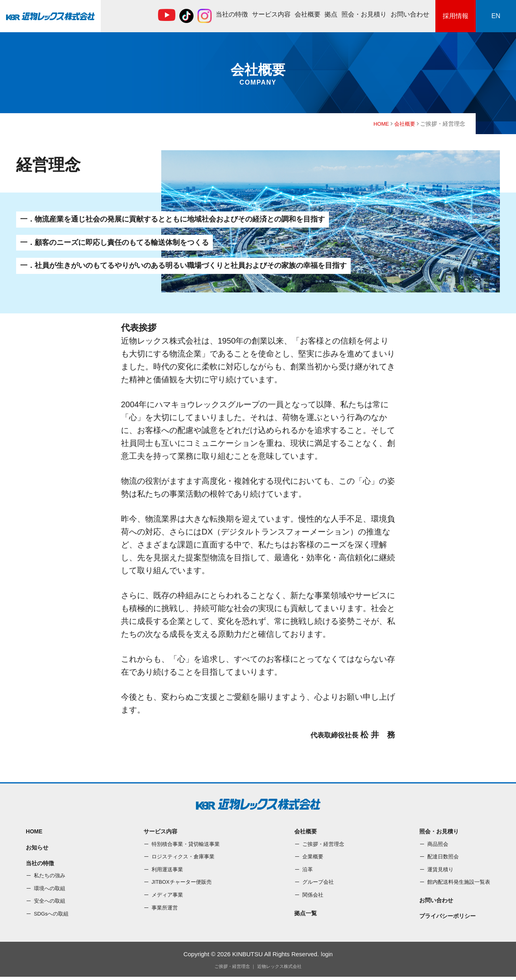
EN (496, 16)
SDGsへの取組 (53, 917)
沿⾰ (306, 870)
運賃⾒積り (437, 870)
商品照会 (434, 845)
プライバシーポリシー (445, 919)
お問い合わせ (410, 14)
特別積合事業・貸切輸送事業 (186, 845)
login (327, 957)
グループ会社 (317, 883)
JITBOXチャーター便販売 (182, 883)
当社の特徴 (232, 14)
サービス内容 (271, 14)
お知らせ (38, 849)
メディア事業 (166, 896)
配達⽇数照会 (439, 858)
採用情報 (456, 16)
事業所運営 (163, 908)
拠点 (331, 14)
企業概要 (311, 858)
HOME (379, 124)
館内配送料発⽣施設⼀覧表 (456, 883)
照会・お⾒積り (364, 14)
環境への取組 (51, 891)
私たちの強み (51, 878)
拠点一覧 (304, 915)
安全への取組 (51, 904)
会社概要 (308, 14)
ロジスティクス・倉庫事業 (183, 858)
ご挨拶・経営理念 (322, 845)
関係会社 (311, 896)
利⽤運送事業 (166, 870)
